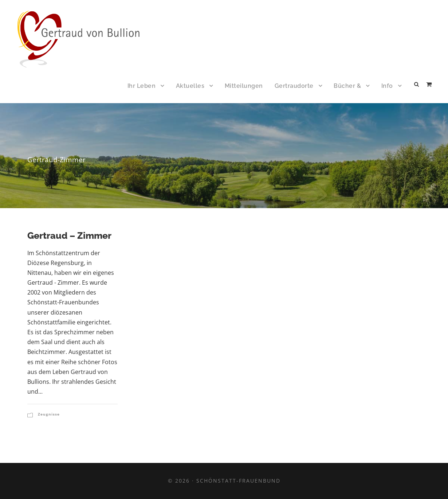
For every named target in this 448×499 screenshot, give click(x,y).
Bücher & (347, 86)
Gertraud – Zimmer (69, 235)
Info (387, 86)
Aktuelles (190, 86)
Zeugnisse (49, 414)
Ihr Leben (142, 86)
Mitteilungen (244, 86)
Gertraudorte (294, 86)
